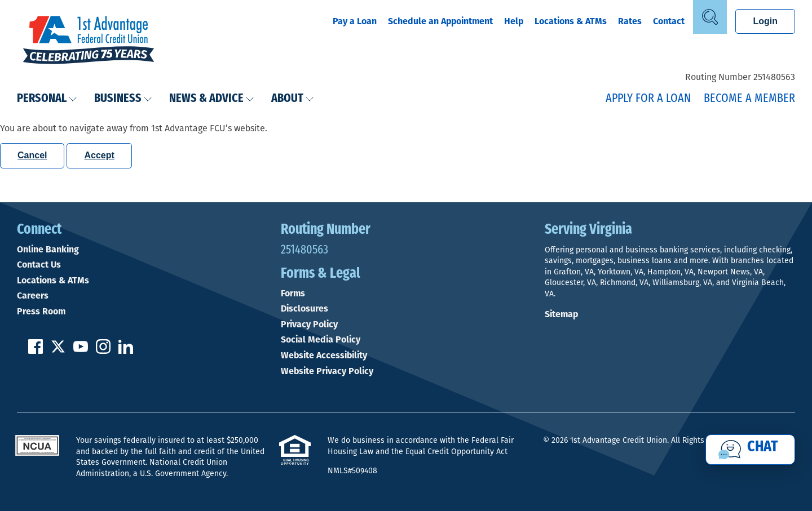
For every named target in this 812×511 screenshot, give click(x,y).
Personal (47, 99)
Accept (99, 155)
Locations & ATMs (571, 21)
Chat (763, 447)
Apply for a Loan (648, 99)
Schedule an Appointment (440, 21)
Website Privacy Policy (327, 371)
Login (765, 21)
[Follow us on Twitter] (58, 351)
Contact (669, 21)
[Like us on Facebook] (36, 351)
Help (514, 21)
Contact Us (39, 265)
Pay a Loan (355, 21)
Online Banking (48, 250)
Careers (33, 296)
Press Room (41, 312)
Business (123, 99)
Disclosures (304, 309)
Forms (293, 294)
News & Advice (212, 99)
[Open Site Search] (710, 17)
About (293, 99)
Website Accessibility (324, 356)
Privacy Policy (309, 325)
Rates (630, 21)
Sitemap (561, 314)
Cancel (32, 155)
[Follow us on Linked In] (126, 351)
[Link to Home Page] (89, 41)
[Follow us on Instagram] (103, 351)
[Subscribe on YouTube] (81, 351)
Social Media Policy (321, 340)
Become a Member (749, 99)
